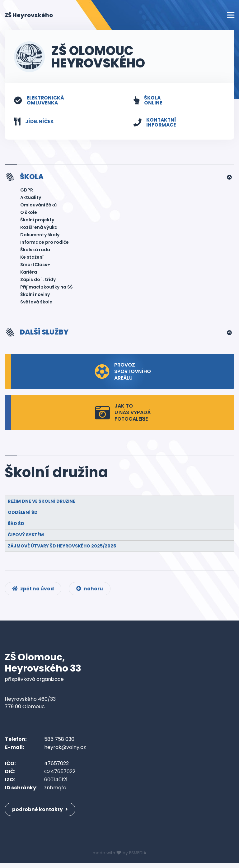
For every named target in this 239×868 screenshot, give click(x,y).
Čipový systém (26, 536)
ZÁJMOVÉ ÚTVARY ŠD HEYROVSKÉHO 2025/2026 (62, 547)
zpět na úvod (34, 591)
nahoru (92, 591)
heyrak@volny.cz (65, 750)
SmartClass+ (35, 265)
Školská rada (35, 251)
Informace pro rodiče (45, 243)
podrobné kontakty (41, 813)
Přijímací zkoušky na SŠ (47, 288)
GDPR (27, 191)
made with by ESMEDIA (119, 858)
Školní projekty (37, 221)
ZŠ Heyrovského (29, 15)
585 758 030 (59, 742)
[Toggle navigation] (231, 15)
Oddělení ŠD (23, 514)
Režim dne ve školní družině (42, 502)
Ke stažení (32, 258)
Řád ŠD (16, 525)
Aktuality (31, 198)
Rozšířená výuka (39, 228)
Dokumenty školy (40, 236)
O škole (29, 213)
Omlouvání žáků (38, 206)
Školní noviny (35, 295)
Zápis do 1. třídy (38, 280)
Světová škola (36, 303)
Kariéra (29, 273)
